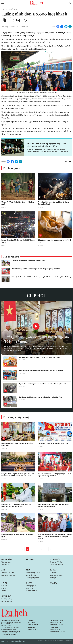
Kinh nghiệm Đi (31, 586)
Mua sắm (54, 583)
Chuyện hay (6, 596)
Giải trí (4, 583)
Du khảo (53, 570)
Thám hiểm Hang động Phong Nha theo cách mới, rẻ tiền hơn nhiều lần (53, 506)
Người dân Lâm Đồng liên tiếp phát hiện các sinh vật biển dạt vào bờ (42, 384)
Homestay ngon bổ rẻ (33, 573)
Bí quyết (29, 583)
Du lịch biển (55, 560)
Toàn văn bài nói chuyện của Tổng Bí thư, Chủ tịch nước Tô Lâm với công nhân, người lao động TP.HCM (55, 537)
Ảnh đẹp (53, 578)
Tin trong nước (6, 563)
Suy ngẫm (30, 560)
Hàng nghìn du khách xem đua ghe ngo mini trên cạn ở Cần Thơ (41, 371)
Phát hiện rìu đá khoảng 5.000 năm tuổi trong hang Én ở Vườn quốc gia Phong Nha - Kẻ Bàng (41, 277)
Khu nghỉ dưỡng (31, 576)
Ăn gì (3, 570)
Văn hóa (4, 586)
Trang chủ (4, 9)
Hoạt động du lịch (7, 599)
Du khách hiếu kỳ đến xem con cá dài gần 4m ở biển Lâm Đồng (41, 397)
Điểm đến (53, 573)
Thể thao (4, 591)
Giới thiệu (5, 642)
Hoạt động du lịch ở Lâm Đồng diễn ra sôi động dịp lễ (28, 261)
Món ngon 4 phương (8, 576)
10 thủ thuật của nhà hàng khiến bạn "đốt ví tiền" (54, 241)
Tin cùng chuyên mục (17, 417)
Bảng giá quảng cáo (18, 642)
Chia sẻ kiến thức (32, 591)
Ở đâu (28, 570)
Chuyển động (13, 9)
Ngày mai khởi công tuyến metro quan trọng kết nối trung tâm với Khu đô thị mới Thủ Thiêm (18, 475)
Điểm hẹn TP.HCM (56, 563)
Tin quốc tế (5, 565)
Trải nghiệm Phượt (56, 576)
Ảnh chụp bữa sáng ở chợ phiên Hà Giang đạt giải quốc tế (53, 203)
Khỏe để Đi (29, 589)
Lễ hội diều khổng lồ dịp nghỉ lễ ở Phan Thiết (53, 444)
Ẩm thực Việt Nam (8, 573)
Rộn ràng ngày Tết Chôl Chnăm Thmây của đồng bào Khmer (40, 358)
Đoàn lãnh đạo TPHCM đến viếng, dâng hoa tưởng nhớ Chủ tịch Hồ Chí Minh (16, 506)
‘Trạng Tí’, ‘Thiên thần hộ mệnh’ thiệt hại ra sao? (18, 203)
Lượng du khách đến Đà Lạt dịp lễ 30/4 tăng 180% (18, 241)
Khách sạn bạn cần (32, 578)
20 (46, 550)
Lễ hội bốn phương (56, 565)
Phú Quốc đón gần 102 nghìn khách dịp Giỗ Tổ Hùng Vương (35, 339)
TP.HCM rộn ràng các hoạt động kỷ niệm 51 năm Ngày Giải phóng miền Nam (36, 269)
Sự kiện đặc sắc (7, 602)
